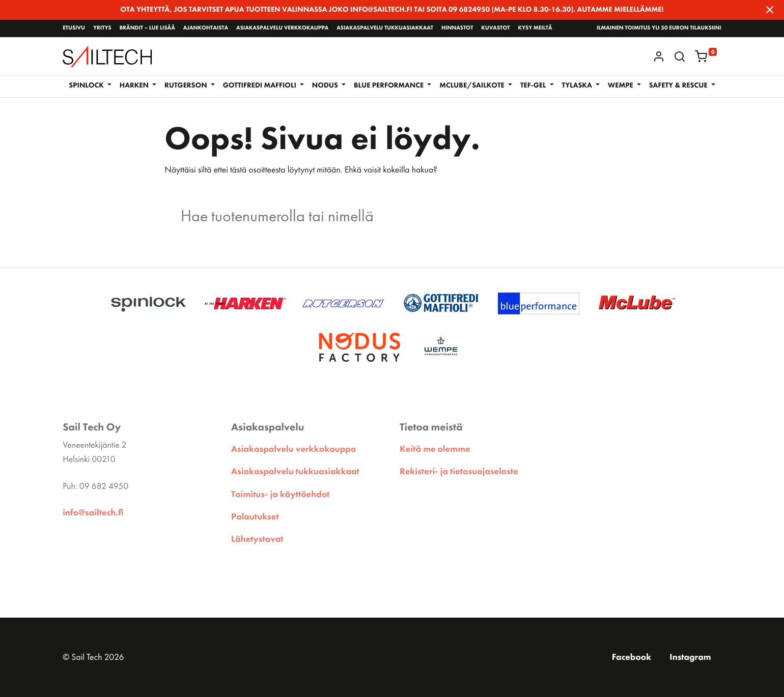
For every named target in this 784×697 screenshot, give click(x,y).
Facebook (632, 657)
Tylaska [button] (578, 85)
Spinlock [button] (87, 85)
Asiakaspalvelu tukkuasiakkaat (385, 28)
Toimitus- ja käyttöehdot (280, 495)
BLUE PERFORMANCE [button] (390, 85)
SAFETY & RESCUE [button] (679, 85)
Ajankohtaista (206, 28)
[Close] (770, 10)
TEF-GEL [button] (534, 85)
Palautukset (255, 517)
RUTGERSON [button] (187, 85)
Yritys (102, 28)
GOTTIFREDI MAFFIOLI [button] (261, 85)
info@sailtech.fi (93, 513)
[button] (680, 56)
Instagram (690, 657)
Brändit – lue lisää (147, 28)
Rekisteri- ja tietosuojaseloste (459, 472)
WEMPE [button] (621, 85)
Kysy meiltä (535, 28)
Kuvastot (495, 28)
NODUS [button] (326, 85)
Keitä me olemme (435, 449)
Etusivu (74, 28)
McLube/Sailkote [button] (473, 85)
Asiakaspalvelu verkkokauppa (282, 28)
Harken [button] (135, 85)
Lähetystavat (257, 539)
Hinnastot (457, 28)
